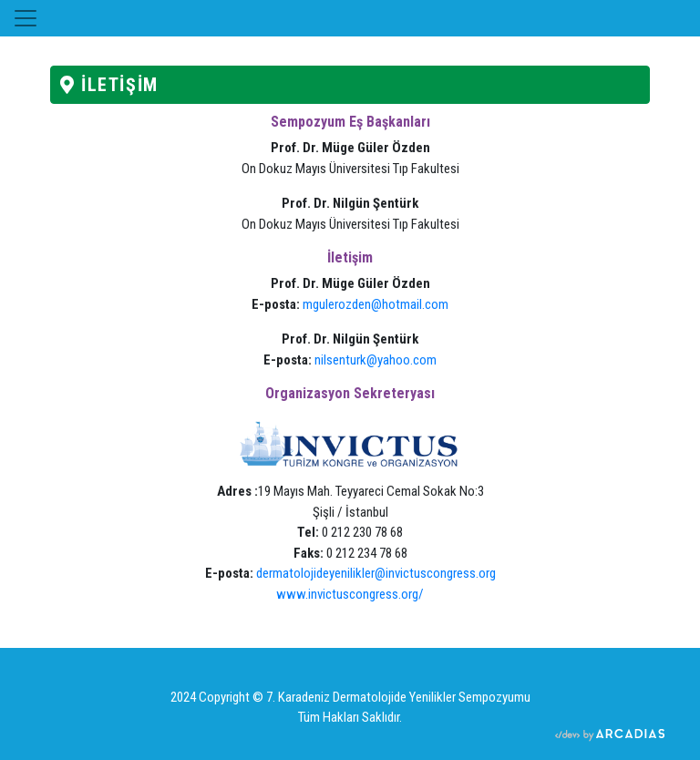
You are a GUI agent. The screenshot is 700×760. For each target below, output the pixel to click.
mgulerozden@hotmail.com (376, 304)
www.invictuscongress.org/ (350, 594)
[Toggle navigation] (26, 18)
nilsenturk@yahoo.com (376, 360)
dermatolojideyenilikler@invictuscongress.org (376, 573)
